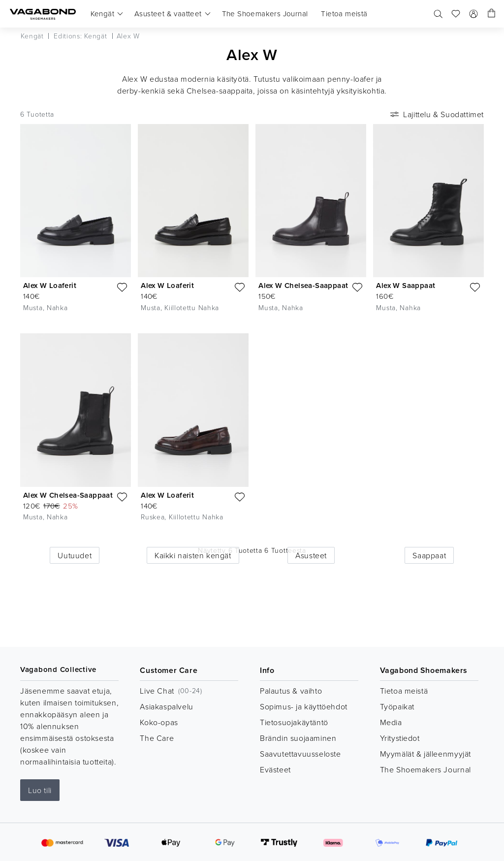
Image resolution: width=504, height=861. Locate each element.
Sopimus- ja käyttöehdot (304, 706)
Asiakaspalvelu (166, 706)
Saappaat (429, 555)
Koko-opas (159, 722)
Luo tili (40, 790)
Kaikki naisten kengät (193, 555)
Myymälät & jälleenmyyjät (425, 754)
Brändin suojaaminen (298, 738)
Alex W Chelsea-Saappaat (303, 285)
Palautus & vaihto (291, 691)
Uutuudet (75, 555)
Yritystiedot (400, 738)
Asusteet (311, 555)
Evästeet (275, 769)
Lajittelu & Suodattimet (436, 114)
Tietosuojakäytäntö (294, 722)
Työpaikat (397, 706)
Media (391, 722)
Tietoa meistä (404, 691)
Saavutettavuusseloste (300, 754)
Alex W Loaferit (50, 285)
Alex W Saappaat (406, 285)
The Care (157, 738)
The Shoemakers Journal (425, 769)
